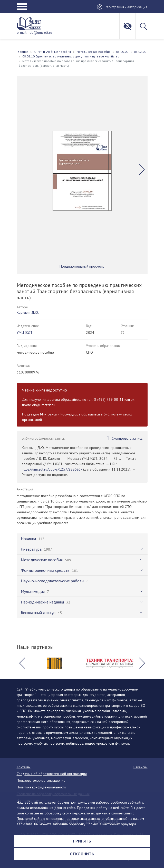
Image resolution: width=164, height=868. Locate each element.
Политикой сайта (30, 819)
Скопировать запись (127, 438)
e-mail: (22, 32)
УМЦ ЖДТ (25, 333)
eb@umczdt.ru (41, 32)
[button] (142, 170)
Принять (82, 841)
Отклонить (82, 854)
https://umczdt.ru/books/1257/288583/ (52, 469)
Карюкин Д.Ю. (28, 312)
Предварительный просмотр (82, 266)
